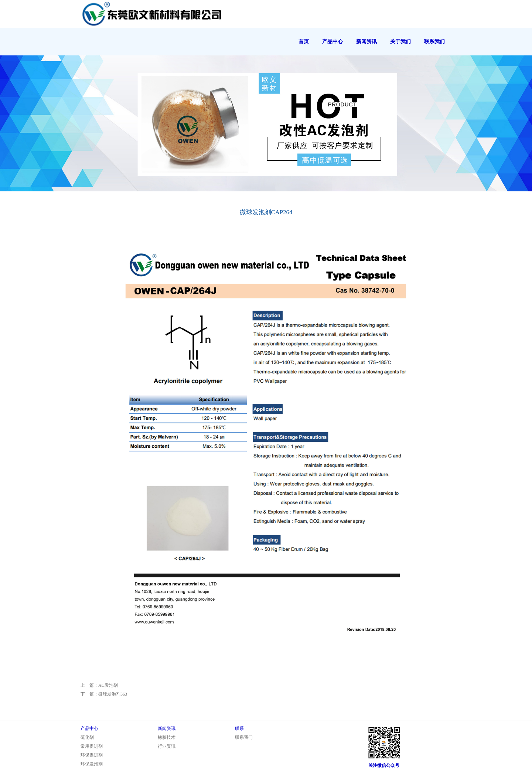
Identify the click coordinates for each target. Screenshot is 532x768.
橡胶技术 (167, 737)
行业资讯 (167, 746)
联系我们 (244, 737)
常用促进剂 (92, 746)
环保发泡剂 (92, 764)
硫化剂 (87, 737)
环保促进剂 (92, 755)
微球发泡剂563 (113, 694)
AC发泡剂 (108, 685)
